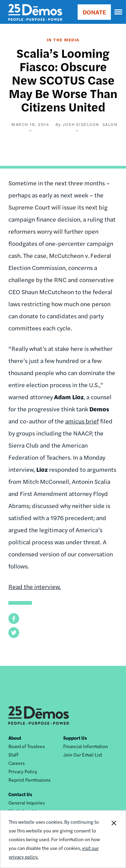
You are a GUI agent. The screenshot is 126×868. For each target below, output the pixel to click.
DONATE (94, 12)
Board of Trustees (27, 746)
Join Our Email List (83, 755)
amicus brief (82, 421)
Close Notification (114, 839)
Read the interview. (35, 586)
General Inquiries (27, 803)
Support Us (75, 738)
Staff (13, 755)
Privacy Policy (23, 771)
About (15, 738)
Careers (16, 763)
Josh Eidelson (81, 124)
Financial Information (86, 746)
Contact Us (20, 794)
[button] (14, 619)
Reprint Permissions (29, 780)
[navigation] (119, 12)
